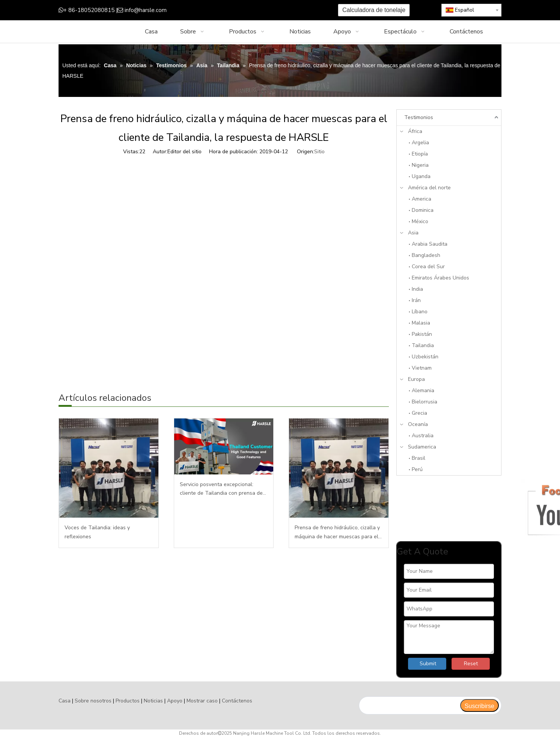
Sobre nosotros (93, 701)
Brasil (418, 458)
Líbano (420, 312)
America (422, 199)
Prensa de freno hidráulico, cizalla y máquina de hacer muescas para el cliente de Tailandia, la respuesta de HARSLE (338, 533)
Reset (471, 664)
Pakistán (422, 334)
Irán (416, 300)
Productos (128, 701)
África (415, 131)
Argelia (420, 143)
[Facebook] (214, 10)
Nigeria (420, 165)
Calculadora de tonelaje (374, 10)
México (420, 221)
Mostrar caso (202, 701)
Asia (413, 233)
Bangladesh (426, 255)
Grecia (419, 413)
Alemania (423, 390)
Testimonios (419, 117)
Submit (428, 664)
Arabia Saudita (430, 244)
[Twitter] (237, 10)
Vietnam (422, 368)
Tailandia (423, 345)
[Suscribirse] (479, 705)
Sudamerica (422, 447)
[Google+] (225, 10)
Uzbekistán (425, 357)
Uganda (421, 176)
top (544, 705)
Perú (417, 469)
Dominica (423, 210)
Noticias (153, 701)
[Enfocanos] (449, 508)
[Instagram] (260, 10)
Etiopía (420, 154)
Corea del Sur (428, 267)
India (417, 289)
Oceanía (418, 424)
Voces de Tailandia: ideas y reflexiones (97, 532)
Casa (65, 701)
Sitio (319, 152)
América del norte (429, 188)
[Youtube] (249, 10)
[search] (409, 705)
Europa (416, 379)
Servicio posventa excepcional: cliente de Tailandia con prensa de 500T (221, 489)
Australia (423, 436)
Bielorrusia (425, 402)
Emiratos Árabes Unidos (440, 278)
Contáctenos (237, 701)
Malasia (421, 323)
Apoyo (175, 701)
